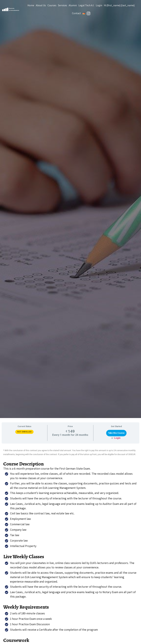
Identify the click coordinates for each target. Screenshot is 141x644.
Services (63, 5)
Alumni (73, 5)
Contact (76, 13)
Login (99, 5)
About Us (41, 5)
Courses (52, 5)
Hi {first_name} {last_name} (119, 5)
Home (31, 5)
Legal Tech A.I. (86, 5)
